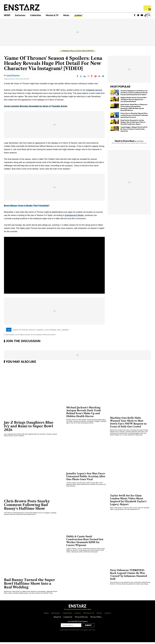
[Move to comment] (103, 78)
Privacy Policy (96, 619)
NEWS (8, 16)
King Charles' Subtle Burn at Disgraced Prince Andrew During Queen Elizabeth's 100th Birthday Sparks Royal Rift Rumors (134, 109)
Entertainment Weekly (74, 217)
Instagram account (94, 92)
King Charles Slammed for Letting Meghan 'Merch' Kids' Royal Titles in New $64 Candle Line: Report (133, 124)
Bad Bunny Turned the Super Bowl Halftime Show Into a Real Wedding (29, 585)
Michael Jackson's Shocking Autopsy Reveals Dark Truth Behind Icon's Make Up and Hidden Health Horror (84, 414)
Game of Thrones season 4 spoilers (28, 332)
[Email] (99, 78)
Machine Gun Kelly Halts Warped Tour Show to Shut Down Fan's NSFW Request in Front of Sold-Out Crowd (128, 424)
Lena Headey (50, 332)
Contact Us (68, 619)
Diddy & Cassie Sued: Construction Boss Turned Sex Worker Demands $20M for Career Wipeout (85, 543)
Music (75, 16)
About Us (57, 619)
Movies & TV (59, 16)
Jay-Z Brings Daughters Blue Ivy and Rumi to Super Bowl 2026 (29, 428)
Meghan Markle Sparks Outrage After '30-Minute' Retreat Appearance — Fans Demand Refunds (134, 101)
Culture (78, 615)
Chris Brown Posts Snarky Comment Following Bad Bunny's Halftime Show (27, 507)
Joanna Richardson (13, 77)
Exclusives (23, 16)
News (46, 615)
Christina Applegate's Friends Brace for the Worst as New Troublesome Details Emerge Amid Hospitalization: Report (134, 94)
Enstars (22, 7)
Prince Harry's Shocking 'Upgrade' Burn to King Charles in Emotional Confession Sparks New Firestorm (134, 117)
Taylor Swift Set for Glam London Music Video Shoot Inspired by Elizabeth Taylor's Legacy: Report (128, 502)
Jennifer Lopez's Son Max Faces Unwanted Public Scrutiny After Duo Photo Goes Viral (86, 478)
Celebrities (40, 16)
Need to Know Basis (125, 143)
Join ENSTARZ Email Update (78, 623)
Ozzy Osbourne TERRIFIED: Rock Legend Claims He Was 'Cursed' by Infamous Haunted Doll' (129, 576)
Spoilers (65, 332)
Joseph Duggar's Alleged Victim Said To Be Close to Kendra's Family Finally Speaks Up (134, 131)
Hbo (59, 332)
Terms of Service (81, 619)
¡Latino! (88, 16)
